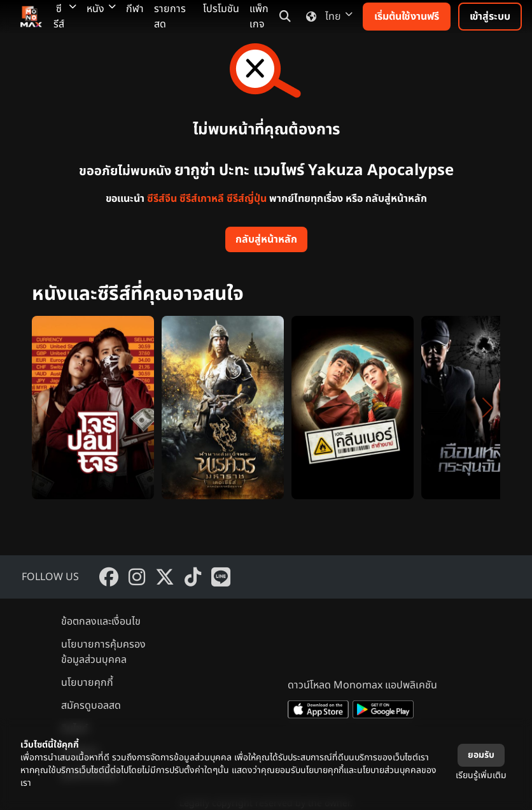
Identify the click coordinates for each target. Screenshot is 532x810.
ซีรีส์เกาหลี (202, 199)
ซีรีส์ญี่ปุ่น (247, 199)
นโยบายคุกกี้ (87, 683)
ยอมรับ (481, 755)
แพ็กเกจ (259, 17)
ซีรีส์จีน (162, 199)
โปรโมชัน (221, 9)
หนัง (101, 9)
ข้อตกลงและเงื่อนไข (101, 622)
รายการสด (170, 17)
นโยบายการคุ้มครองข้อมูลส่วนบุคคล (103, 652)
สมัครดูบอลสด (91, 706)
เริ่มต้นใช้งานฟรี (407, 17)
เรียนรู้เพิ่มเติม (481, 775)
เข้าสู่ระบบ (490, 17)
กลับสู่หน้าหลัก (266, 239)
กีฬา (135, 9)
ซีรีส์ (65, 17)
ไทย (327, 17)
